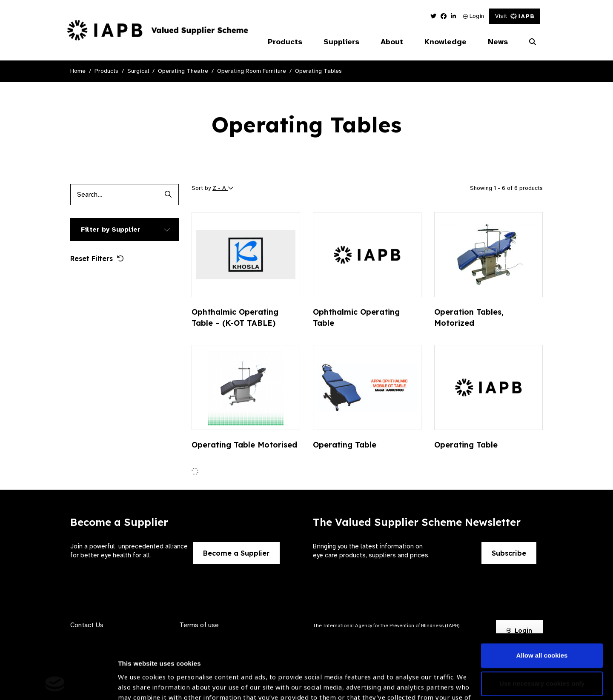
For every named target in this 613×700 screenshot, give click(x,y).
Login (474, 16)
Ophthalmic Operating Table (356, 317)
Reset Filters (97, 258)
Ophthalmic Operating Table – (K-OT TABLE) (235, 317)
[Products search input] (114, 195)
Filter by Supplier (111, 230)
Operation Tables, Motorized (469, 317)
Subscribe (509, 553)
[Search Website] (533, 42)
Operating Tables (318, 71)
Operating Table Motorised (244, 445)
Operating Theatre (183, 71)
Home (78, 71)
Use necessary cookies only (542, 623)
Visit (514, 16)
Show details (138, 675)
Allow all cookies (542, 595)
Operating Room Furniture (252, 71)
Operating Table (345, 445)
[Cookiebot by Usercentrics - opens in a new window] (55, 683)
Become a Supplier (236, 553)
